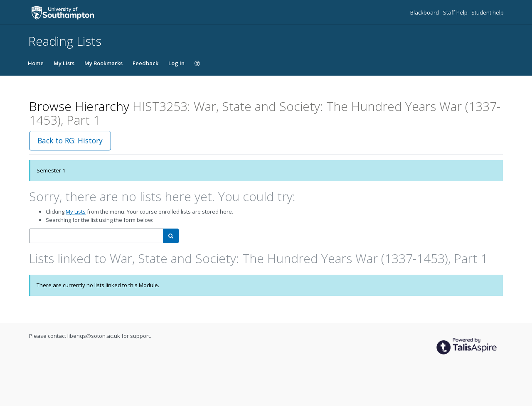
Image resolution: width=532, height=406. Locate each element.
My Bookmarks (103, 63)
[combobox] (96, 236)
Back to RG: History (70, 140)
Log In (176, 63)
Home (36, 63)
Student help (488, 12)
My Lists (64, 63)
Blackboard (425, 12)
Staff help (456, 12)
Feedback (145, 63)
